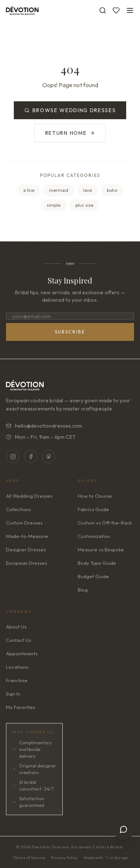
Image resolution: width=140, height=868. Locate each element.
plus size (84, 205)
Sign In (13, 694)
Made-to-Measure (27, 536)
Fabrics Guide (93, 509)
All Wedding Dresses (29, 496)
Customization (94, 536)
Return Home (70, 133)
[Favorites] (116, 10)
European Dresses (27, 563)
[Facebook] (31, 456)
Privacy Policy (64, 858)
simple (54, 205)
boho (112, 190)
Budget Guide (93, 576)
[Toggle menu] (130, 10)
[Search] (103, 10)
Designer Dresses (26, 549)
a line (29, 190)
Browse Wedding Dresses (70, 110)
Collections (18, 509)
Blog (83, 590)
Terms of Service (29, 858)
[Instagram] (13, 456)
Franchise (17, 680)
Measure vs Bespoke (101, 549)
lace (88, 190)
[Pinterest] (49, 456)
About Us (16, 627)
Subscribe (70, 332)
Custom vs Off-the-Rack (105, 523)
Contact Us (18, 640)
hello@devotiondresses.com (44, 426)
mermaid (59, 190)
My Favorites (21, 707)
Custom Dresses (24, 523)
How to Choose (95, 496)
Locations (17, 667)
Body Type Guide (97, 563)
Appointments (22, 653)
